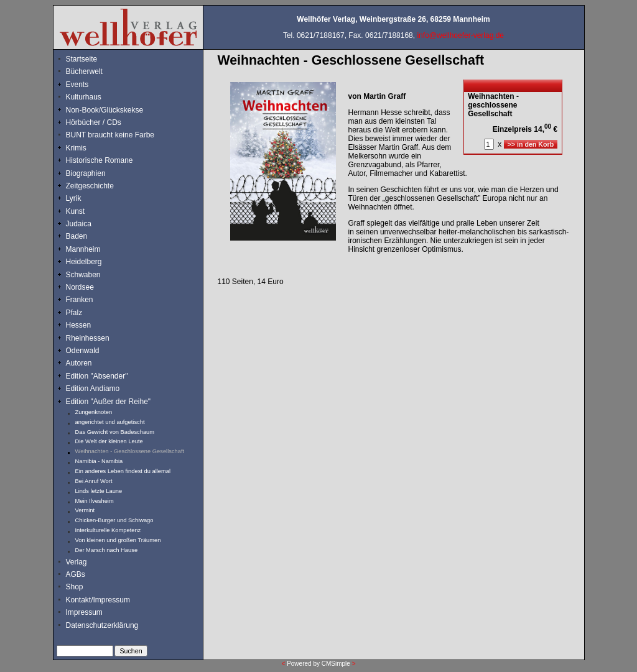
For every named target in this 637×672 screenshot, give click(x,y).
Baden (77, 236)
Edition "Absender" (97, 376)
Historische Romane (100, 160)
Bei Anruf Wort (94, 481)
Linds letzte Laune (99, 491)
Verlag (77, 562)
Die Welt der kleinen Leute (109, 441)
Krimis (76, 148)
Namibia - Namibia (99, 461)
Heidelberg (84, 262)
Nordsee (80, 287)
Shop (75, 587)
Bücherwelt (84, 71)
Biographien (86, 173)
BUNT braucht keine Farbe (110, 135)
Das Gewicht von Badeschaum (115, 432)
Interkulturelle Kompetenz (108, 530)
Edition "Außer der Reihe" (109, 402)
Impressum (84, 612)
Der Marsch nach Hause (107, 550)
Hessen (79, 325)
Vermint (85, 510)
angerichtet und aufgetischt (110, 422)
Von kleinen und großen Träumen (118, 540)
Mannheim (83, 249)
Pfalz (74, 313)
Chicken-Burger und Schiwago (114, 520)
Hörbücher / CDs (94, 122)
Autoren (79, 363)
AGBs (76, 574)
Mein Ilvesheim (95, 501)
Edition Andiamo (93, 389)
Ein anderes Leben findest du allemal (123, 471)
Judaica (79, 224)
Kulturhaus (93, 97)
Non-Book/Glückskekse (106, 110)
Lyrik (74, 198)
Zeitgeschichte (90, 186)
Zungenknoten (94, 412)
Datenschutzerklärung (102, 625)
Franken (80, 300)
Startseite (82, 59)
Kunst (76, 211)
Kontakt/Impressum (98, 600)
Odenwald (83, 351)
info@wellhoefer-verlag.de (460, 35)
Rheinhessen (88, 338)
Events (91, 85)
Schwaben (83, 275)
